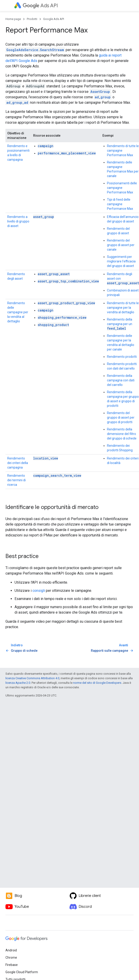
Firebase (12, 965)
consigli (39, 591)
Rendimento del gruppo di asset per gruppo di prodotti (121, 417)
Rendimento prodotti (122, 357)
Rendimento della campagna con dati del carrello (121, 380)
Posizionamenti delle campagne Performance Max (122, 188)
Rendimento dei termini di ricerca (16, 480)
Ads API (40, 6)
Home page (13, 19)
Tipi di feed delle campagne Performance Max (120, 204)
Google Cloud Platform (22, 972)
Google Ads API (54, 19)
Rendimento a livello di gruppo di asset (18, 221)
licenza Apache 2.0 (18, 683)
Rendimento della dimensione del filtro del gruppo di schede (122, 434)
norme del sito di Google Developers (97, 683)
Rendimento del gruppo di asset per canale (121, 245)
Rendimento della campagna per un (120, 324)
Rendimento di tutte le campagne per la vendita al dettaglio (123, 308)
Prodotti (32, 19)
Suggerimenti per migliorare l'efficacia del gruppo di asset (121, 261)
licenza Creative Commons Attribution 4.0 (32, 678)
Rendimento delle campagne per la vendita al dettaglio (18, 312)
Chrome (11, 958)
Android (11, 950)
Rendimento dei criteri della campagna (18, 463)
